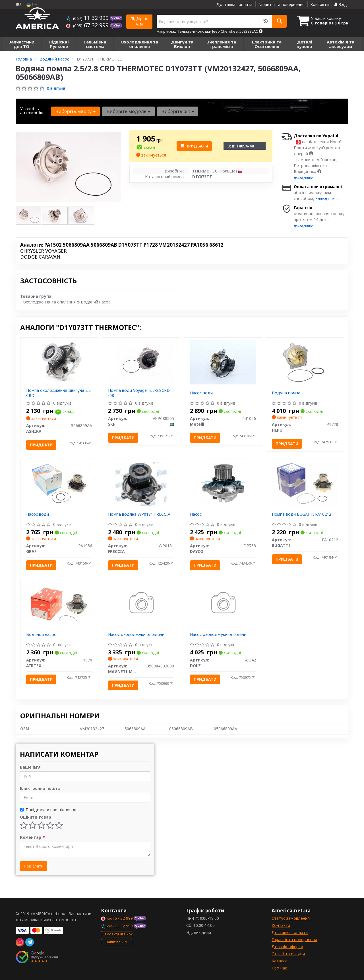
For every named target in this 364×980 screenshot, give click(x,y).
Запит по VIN (117, 942)
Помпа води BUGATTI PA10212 (302, 514)
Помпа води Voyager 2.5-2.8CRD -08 (139, 393)
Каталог (280, 961)
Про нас (279, 968)
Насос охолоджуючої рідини (136, 634)
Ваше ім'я (30, 767)
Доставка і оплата (234, 4)
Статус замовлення (291, 918)
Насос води (201, 393)
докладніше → (305, 178)
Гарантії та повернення (294, 940)
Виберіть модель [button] (128, 111)
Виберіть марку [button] (75, 111)
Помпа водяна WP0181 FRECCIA (139, 514)
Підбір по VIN (139, 21)
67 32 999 (88, 25)
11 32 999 (88, 18)
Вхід (341, 4)
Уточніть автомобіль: (33, 111)
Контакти (319, 4)
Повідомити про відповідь (49, 810)
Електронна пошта (40, 788)
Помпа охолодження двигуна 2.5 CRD (58, 393)
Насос (196, 514)
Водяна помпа (286, 393)
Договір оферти (287, 947)
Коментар (32, 837)
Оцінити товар (36, 817)
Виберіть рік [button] (178, 111)
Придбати (194, 146)
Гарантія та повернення (281, 4)
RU (18, 4)
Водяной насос (41, 634)
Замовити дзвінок (117, 934)
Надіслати (34, 866)
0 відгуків (56, 88)
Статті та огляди (288, 954)
